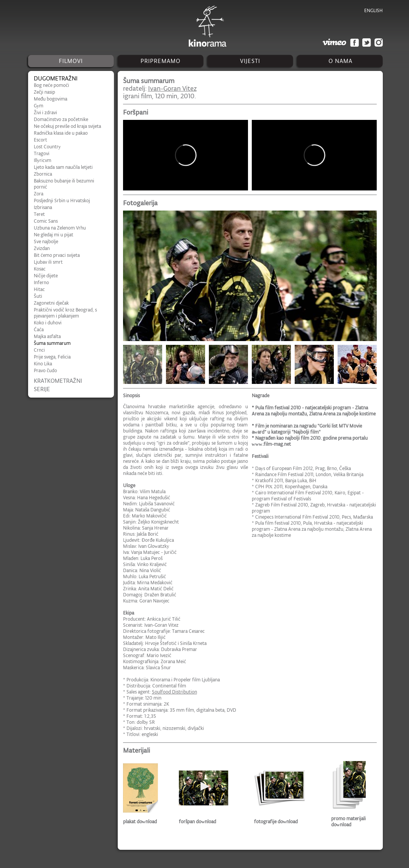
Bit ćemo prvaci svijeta (57, 255)
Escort (40, 140)
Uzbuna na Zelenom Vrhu (60, 228)
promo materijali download (348, 822)
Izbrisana (43, 207)
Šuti (38, 296)
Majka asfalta (47, 336)
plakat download (140, 822)
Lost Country (47, 147)
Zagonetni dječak (51, 303)
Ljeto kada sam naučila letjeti (63, 167)
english (373, 10)
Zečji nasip (44, 92)
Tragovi (42, 153)
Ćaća (39, 329)
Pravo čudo (45, 370)
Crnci (39, 350)
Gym (39, 106)
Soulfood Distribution (174, 692)
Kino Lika (43, 364)
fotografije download (276, 822)
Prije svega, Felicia (52, 357)
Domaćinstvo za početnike (61, 119)
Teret (39, 214)
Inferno (41, 282)
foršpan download (197, 822)
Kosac (40, 269)
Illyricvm (43, 160)
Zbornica (43, 174)
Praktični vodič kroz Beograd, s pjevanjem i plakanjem (65, 313)
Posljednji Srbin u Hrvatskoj (62, 200)
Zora (39, 194)
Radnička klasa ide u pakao (61, 133)
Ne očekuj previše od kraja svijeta (67, 126)
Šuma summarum (52, 343)
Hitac (39, 289)
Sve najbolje (46, 241)
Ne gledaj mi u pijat (54, 235)
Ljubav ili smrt (48, 262)
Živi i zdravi (45, 112)
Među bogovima (51, 99)
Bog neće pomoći (51, 85)
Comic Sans (46, 221)
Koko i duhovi (48, 323)
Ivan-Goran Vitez (172, 88)
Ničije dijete (46, 276)
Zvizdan (42, 248)
